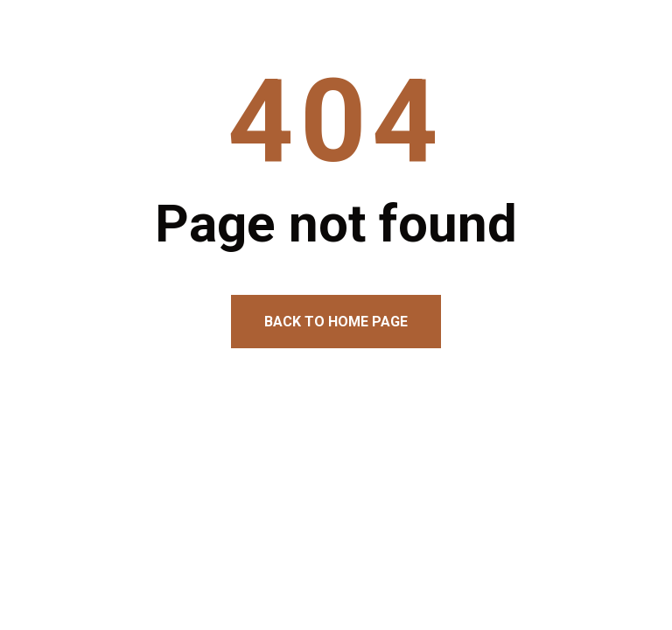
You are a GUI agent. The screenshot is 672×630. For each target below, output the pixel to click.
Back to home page (336, 322)
